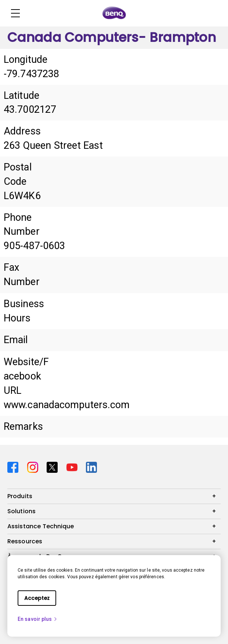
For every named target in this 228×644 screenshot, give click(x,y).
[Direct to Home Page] (114, 13)
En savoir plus (38, 619)
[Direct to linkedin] (91, 467)
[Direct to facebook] (14, 467)
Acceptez (37, 598)
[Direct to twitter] (54, 467)
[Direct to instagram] (34, 467)
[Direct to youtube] (73, 467)
